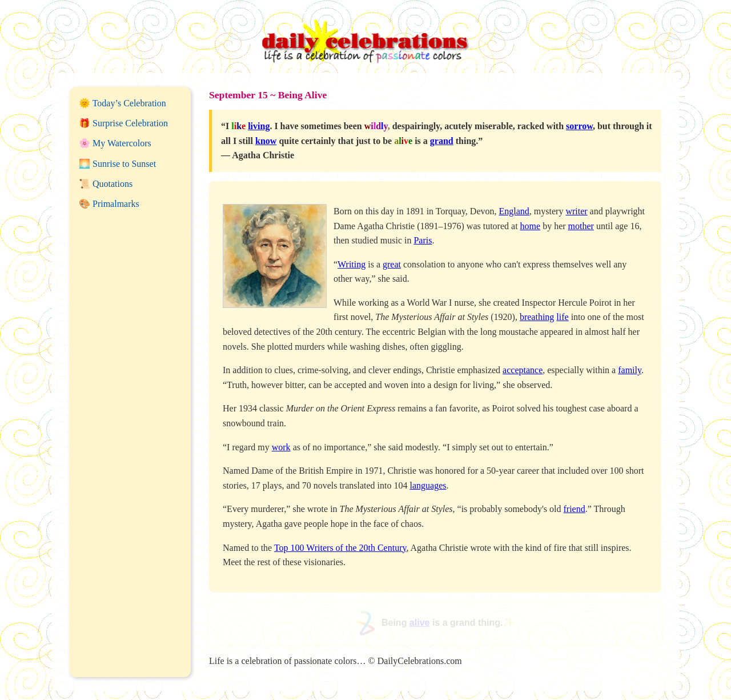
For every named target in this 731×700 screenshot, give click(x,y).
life (562, 317)
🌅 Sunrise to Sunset (117, 164)
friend (575, 509)
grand (442, 141)
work (281, 447)
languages (428, 485)
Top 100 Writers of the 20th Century (340, 548)
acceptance (523, 370)
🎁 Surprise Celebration (123, 123)
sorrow (579, 126)
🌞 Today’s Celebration (122, 103)
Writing (352, 264)
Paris (423, 240)
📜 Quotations (106, 184)
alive (420, 623)
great (392, 264)
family (630, 370)
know (266, 141)
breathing (537, 317)
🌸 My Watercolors (115, 143)
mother (581, 226)
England (514, 211)
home (531, 226)
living (259, 126)
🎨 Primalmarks (109, 204)
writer (576, 211)
